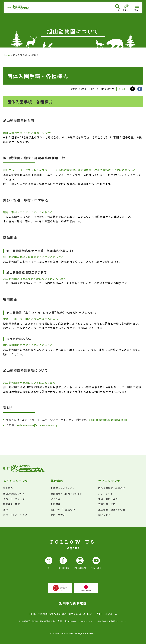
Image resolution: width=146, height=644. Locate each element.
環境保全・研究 (12, 504)
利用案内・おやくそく (63, 488)
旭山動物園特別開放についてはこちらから (29, 383)
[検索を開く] (117, 8)
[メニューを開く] (137, 7)
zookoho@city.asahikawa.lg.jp (108, 420)
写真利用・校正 (107, 504)
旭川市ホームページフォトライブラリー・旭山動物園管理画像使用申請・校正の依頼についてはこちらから (69, 170)
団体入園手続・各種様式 (112, 488)
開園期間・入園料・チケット (67, 494)
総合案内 (8, 488)
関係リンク (104, 515)
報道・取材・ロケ (108, 499)
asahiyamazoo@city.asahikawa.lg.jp (38, 425)
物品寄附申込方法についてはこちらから (28, 345)
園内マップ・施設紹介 (63, 510)
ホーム (7, 55)
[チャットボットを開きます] (136, 634)
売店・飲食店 (58, 515)
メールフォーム (109, 614)
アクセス (56, 499)
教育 (6, 510)
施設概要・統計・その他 (112, 510)
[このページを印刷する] (122, 89)
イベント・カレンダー (15, 499)
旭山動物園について (14, 494)
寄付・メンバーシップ (15, 515)
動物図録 (56, 504)
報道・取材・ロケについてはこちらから (28, 212)
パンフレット (106, 494)
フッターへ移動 (0, 0)
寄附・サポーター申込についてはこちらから (31, 319)
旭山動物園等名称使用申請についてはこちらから (34, 257)
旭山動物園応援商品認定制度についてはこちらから (35, 279)
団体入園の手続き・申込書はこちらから (28, 133)
